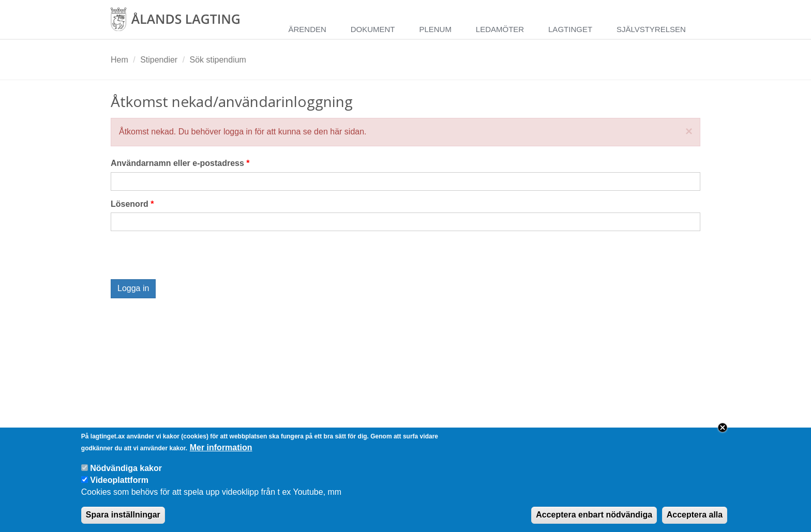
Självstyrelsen (651, 29)
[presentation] (189, 259)
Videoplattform (119, 480)
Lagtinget (570, 29)
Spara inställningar (123, 515)
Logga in (133, 288)
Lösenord (132, 204)
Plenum (435, 29)
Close (723, 428)
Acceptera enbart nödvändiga (594, 515)
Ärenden (307, 29)
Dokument (373, 29)
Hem (119, 60)
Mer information (221, 447)
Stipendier (159, 60)
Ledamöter (500, 29)
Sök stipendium (218, 60)
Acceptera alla (695, 515)
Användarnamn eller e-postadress (180, 163)
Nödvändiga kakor (126, 468)
